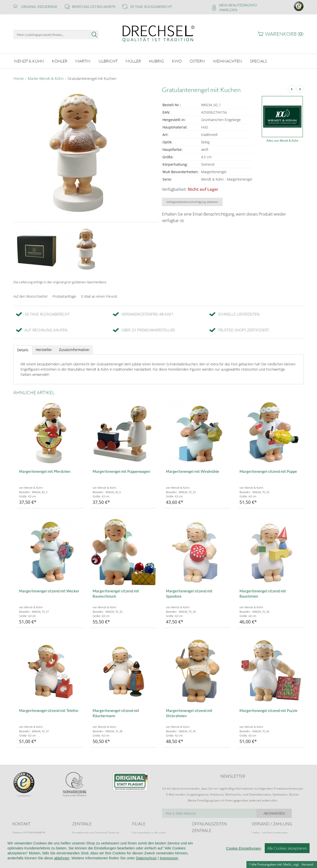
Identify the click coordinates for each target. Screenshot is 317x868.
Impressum (169, 861)
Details (23, 349)
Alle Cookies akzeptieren (287, 852)
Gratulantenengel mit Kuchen (92, 78)
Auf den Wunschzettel (30, 296)
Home (19, 78)
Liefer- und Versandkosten (270, 832)
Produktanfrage (64, 296)
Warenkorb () (284, 34)
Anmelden (228, 10)
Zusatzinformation (74, 349)
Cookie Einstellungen (244, 852)
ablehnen (62, 861)
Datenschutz (146, 861)
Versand (307, 864)
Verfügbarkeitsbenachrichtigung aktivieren (192, 201)
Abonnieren (286, 813)
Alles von (282, 140)
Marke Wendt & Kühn (46, 78)
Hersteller (44, 349)
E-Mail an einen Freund (99, 296)
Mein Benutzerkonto (238, 5)
